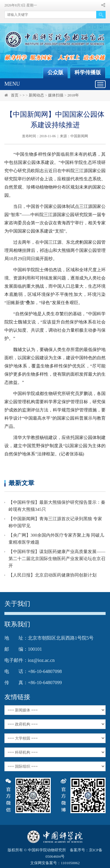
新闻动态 (36, 95)
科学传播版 (88, 72)
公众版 (55, 72)
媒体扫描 (56, 95)
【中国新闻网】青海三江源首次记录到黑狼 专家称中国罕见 (55, 522)
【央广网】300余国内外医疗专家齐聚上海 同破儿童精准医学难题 (56, 539)
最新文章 (21, 483)
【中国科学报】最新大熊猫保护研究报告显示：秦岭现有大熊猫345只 (57, 506)
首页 (15, 95)
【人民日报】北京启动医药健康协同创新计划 (53, 575)
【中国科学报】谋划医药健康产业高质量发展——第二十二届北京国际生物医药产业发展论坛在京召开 (57, 559)
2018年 (73, 95)
